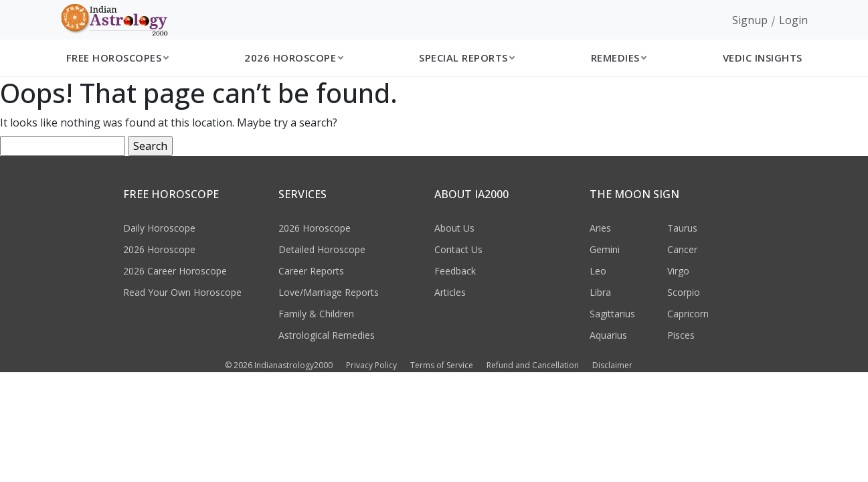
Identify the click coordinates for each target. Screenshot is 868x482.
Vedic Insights (763, 58)
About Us (454, 228)
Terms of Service (442, 365)
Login (793, 20)
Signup (750, 20)
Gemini (605, 249)
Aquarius (608, 335)
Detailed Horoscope (322, 249)
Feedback (455, 271)
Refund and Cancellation (533, 365)
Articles (450, 292)
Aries (600, 228)
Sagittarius (612, 314)
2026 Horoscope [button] (290, 58)
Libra (600, 292)
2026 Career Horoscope (175, 271)
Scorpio (684, 292)
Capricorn (688, 314)
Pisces (681, 335)
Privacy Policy (371, 365)
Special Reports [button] (463, 58)
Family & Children (316, 314)
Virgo (678, 271)
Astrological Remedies (327, 335)
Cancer (682, 249)
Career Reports (311, 271)
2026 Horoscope (159, 249)
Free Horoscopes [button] (114, 58)
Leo (598, 271)
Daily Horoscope (159, 228)
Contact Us (458, 249)
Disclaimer (612, 365)
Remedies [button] (615, 58)
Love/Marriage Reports (329, 292)
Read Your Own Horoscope (182, 292)
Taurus (682, 228)
